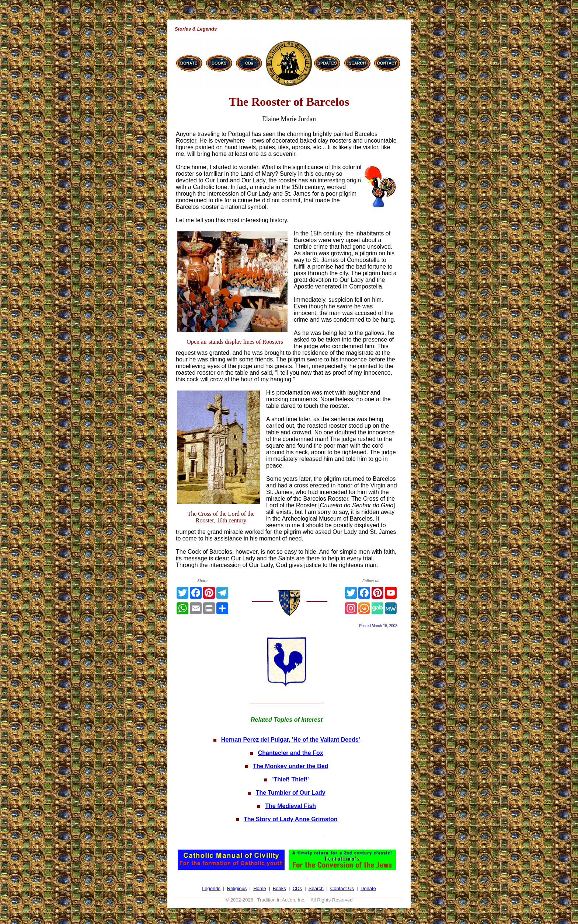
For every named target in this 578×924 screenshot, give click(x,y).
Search (316, 888)
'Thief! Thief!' (291, 779)
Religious (237, 888)
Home (260, 888)
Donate (368, 888)
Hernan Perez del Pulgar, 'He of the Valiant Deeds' (291, 740)
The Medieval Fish (290, 806)
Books (279, 888)
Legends (211, 888)
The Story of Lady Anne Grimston (291, 819)
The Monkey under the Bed (290, 766)
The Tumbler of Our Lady (291, 793)
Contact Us (342, 888)
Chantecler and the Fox (291, 753)
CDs (297, 888)
